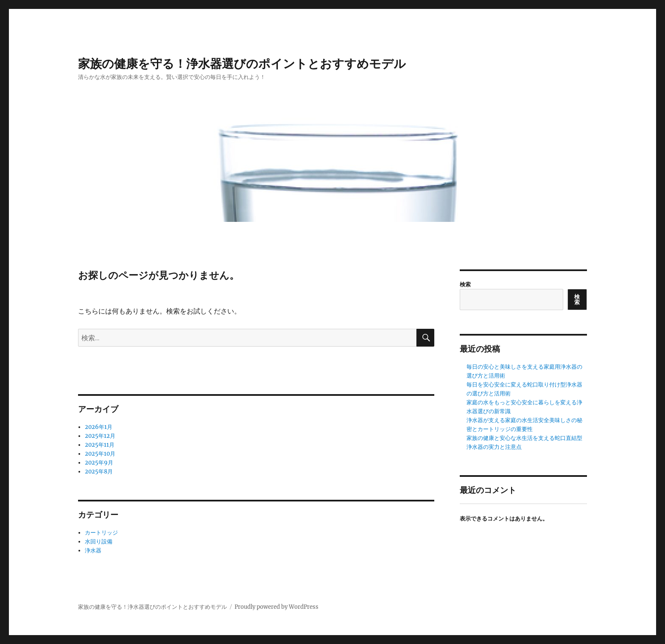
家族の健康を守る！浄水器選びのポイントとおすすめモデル (242, 64)
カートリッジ (101, 533)
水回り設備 (99, 542)
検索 (465, 284)
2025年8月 (99, 472)
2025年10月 (100, 454)
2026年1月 (99, 427)
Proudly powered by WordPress (277, 607)
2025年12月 (100, 436)
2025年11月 (100, 445)
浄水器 (93, 550)
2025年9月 (99, 463)
